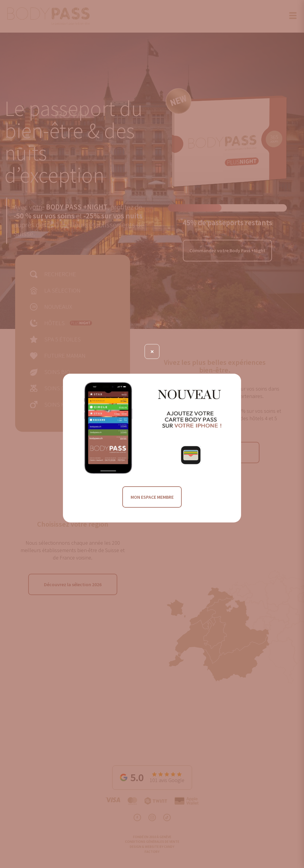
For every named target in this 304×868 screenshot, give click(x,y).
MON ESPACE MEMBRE (152, 497)
